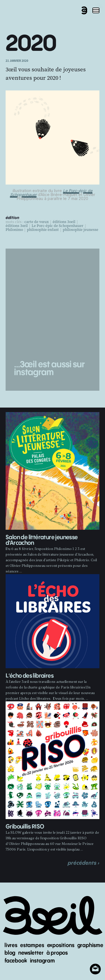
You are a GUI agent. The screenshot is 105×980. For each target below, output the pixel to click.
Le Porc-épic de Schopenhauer (58, 226)
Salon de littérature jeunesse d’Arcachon (42, 540)
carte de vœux (37, 222)
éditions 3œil (17, 226)
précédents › (84, 863)
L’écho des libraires (30, 676)
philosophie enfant (43, 230)
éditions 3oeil (64, 222)
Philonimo (14, 230)
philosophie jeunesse (81, 230)
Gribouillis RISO (25, 827)
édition (12, 218)
